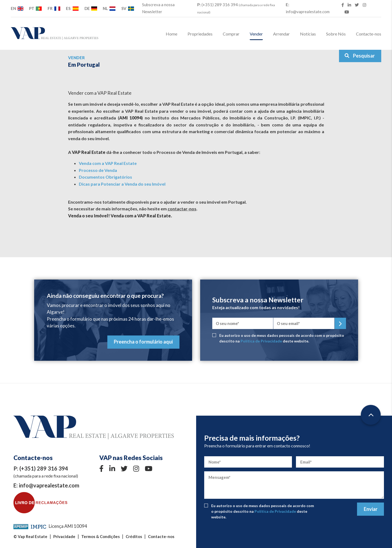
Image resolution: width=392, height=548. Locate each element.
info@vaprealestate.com (308, 8)
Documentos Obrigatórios (105, 177)
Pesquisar (360, 56)
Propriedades (200, 34)
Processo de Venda (98, 170)
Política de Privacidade (261, 341)
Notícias (308, 34)
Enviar (371, 509)
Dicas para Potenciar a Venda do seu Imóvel (122, 184)
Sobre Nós (336, 34)
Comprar (231, 34)
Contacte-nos (369, 34)
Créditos (134, 536)
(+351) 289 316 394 (236, 8)
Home (172, 34)
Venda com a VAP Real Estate (108, 163)
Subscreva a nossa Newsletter (158, 8)
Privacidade (64, 536)
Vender (256, 34)
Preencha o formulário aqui (143, 342)
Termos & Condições (100, 536)
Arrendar (281, 34)
